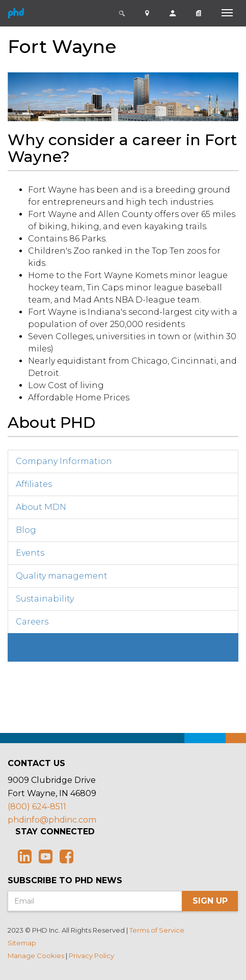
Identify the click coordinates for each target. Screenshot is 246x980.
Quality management (62, 576)
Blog (26, 530)
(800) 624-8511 (37, 807)
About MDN (41, 507)
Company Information (64, 461)
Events (30, 553)
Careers (32, 622)
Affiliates (34, 484)
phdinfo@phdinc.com (52, 820)
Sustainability (45, 599)
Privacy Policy (91, 956)
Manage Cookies (36, 956)
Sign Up (210, 901)
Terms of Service (157, 930)
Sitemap (22, 943)
